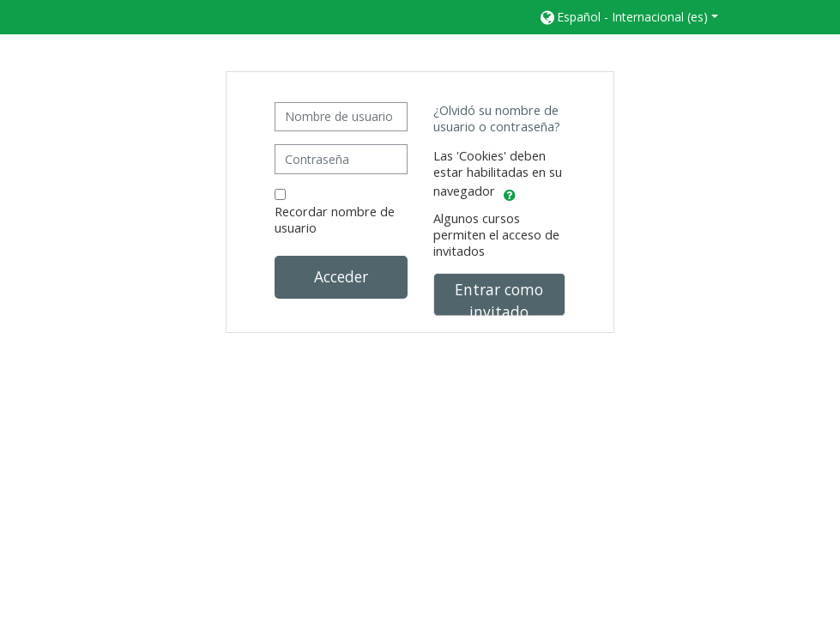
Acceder (341, 276)
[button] (628, 17)
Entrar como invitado (499, 297)
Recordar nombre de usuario (335, 220)
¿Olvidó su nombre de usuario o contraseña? (497, 118)
